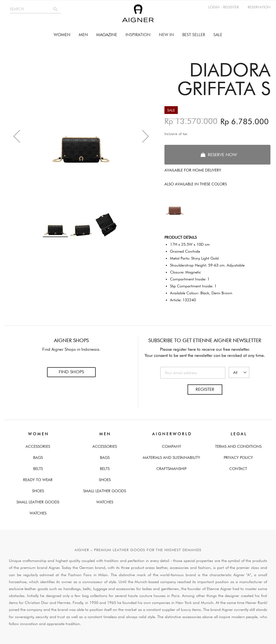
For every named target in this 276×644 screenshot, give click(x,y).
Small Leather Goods (38, 502)
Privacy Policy (238, 457)
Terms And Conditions (238, 446)
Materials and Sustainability (171, 457)
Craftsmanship (171, 469)
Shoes (38, 491)
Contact (238, 469)
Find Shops (71, 372)
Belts (38, 469)
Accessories (38, 446)
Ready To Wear (38, 480)
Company (172, 446)
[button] (17, 136)
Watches (38, 513)
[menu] (138, 35)
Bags (38, 457)
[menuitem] (62, 35)
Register (205, 389)
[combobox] (35, 9)
